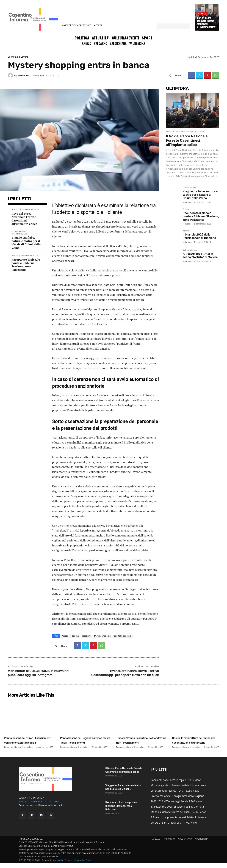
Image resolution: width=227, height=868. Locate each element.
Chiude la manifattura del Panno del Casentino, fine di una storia (196, 742)
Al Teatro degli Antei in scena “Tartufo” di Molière (200, 255)
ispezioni (86, 636)
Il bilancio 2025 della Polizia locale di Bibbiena (199, 236)
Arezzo (65, 636)
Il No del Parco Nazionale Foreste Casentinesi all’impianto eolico (206, 23)
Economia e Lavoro (18, 57)
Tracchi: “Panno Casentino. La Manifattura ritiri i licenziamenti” (141, 742)
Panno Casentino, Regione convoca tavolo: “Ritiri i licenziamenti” (85, 742)
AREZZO (156, 843)
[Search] (187, 26)
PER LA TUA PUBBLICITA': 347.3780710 (41, 806)
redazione (24, 75)
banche (75, 636)
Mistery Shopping (102, 636)
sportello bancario (123, 636)
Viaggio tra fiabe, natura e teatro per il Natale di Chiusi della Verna (26, 243)
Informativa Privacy (62, 865)
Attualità (202, 13)
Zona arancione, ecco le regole (168, 785)
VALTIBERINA (202, 843)
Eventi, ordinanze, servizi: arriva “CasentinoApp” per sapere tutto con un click (124, 673)
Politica (15, 256)
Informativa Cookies (83, 865)
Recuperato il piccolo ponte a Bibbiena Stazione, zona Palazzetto (26, 265)
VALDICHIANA (185, 843)
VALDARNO (169, 843)
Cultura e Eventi (19, 232)
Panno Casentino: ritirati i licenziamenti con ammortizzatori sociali (28, 742)
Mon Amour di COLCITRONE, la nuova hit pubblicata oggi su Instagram (38, 673)
